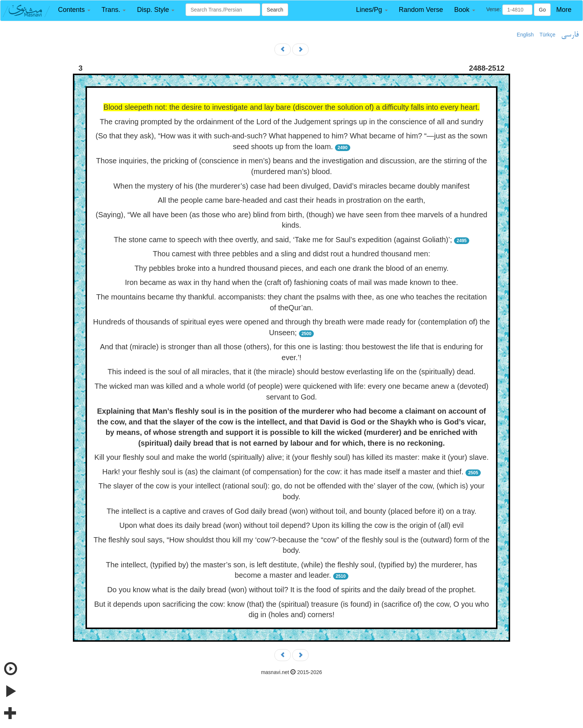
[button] (74, 10)
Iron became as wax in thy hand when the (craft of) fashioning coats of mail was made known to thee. (291, 282)
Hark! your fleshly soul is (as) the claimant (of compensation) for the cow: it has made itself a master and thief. (283, 472)
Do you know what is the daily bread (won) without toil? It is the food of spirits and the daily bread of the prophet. (291, 590)
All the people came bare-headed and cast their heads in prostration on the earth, (291, 200)
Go (542, 10)
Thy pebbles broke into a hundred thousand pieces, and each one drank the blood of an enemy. (292, 268)
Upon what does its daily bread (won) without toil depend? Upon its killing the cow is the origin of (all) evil (291, 525)
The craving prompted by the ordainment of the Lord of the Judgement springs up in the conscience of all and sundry (291, 122)
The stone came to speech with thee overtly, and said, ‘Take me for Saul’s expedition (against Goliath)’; (283, 240)
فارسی (570, 35)
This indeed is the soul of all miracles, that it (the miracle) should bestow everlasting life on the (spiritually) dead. (291, 372)
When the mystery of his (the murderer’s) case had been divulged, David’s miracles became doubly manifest (291, 186)
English (525, 35)
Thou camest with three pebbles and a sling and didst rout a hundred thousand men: (291, 254)
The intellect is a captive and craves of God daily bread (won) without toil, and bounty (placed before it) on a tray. (292, 511)
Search (275, 10)
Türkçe (547, 35)
